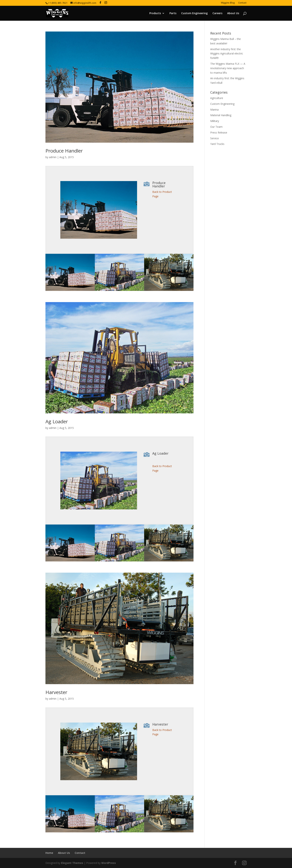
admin (53, 157)
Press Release (219, 132)
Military (215, 121)
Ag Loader (57, 421)
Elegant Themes (72, 863)
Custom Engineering (194, 13)
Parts (173, 13)
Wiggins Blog (228, 3)
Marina (214, 110)
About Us (233, 13)
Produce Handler (64, 151)
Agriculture (217, 98)
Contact (242, 3)
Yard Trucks (217, 144)
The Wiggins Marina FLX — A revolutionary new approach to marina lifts (228, 68)
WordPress (109, 863)
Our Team (216, 127)
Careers (217, 13)
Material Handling (221, 115)
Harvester (56, 692)
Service (215, 138)
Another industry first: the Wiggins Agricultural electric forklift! (227, 54)
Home (49, 853)
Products (155, 13)
